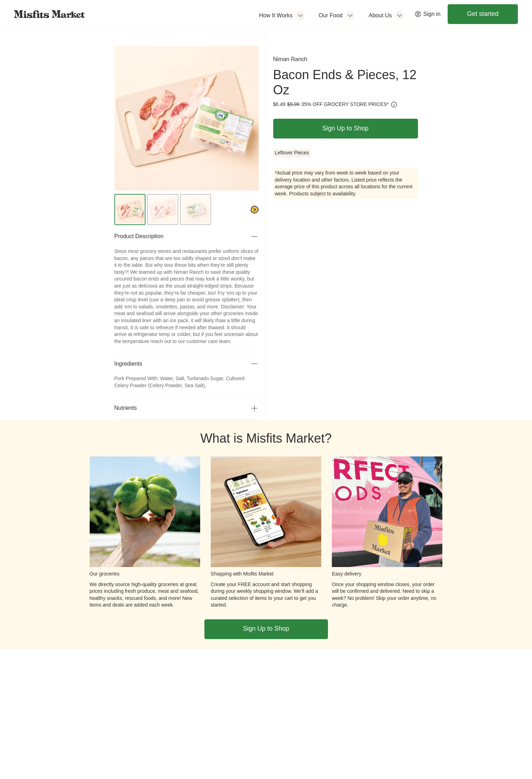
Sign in (428, 14)
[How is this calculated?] (394, 105)
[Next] (255, 210)
